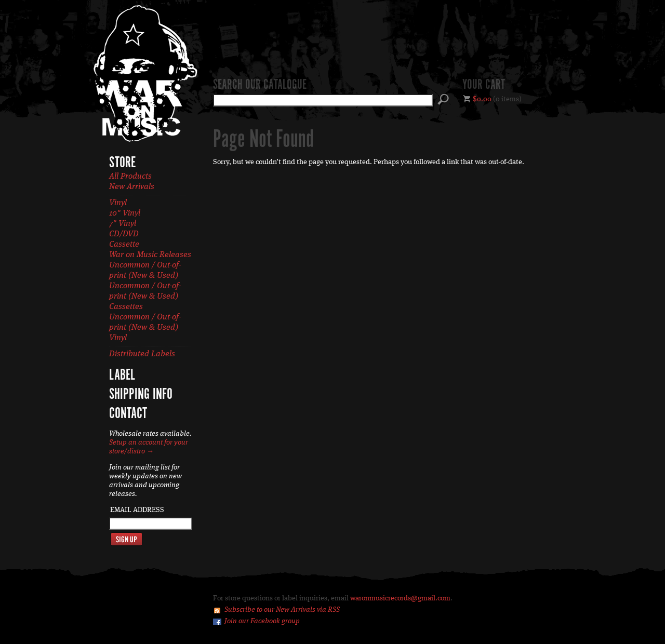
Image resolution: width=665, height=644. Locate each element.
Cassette (124, 245)
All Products (130, 177)
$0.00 (482, 99)
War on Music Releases (150, 255)
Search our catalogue (260, 85)
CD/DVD (124, 234)
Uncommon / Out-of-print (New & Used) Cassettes (145, 297)
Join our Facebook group (262, 621)
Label (122, 375)
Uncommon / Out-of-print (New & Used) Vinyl (145, 328)
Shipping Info (141, 395)
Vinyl (118, 203)
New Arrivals (132, 187)
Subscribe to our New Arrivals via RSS (282, 610)
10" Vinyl (125, 213)
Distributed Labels (142, 354)
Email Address (137, 510)
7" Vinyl (123, 224)
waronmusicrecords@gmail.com (400, 598)
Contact (128, 414)
